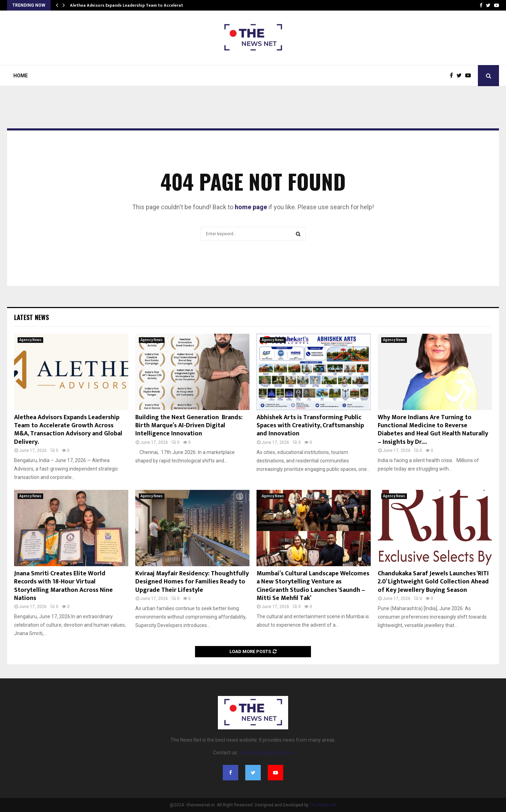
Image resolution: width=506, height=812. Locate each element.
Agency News (30, 340)
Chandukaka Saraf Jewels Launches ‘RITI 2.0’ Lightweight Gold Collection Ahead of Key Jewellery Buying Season (433, 582)
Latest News (31, 317)
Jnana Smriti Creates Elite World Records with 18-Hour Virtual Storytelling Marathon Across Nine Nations (63, 586)
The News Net (323, 805)
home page (251, 207)
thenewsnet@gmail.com (266, 753)
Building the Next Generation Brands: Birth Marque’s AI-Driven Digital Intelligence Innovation (189, 426)
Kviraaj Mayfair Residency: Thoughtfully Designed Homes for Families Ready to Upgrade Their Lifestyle (192, 582)
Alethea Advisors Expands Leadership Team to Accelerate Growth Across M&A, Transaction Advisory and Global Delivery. (68, 430)
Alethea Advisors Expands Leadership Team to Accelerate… (129, 5)
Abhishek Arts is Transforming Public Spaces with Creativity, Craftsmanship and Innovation (310, 426)
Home (21, 76)
